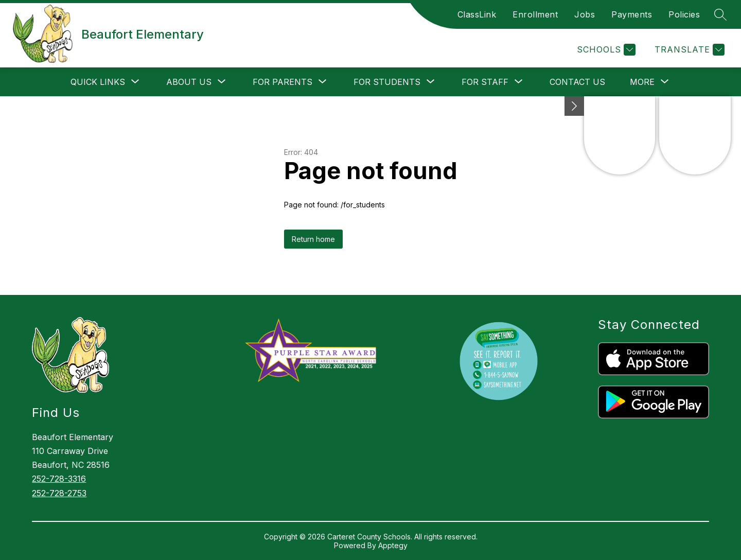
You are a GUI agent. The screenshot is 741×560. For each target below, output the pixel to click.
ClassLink (477, 14)
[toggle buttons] (574, 106)
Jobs (585, 14)
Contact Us (577, 82)
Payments (632, 14)
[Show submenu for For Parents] (283, 82)
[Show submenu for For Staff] (485, 82)
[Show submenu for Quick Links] (98, 82)
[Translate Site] (688, 50)
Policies (684, 14)
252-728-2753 (59, 493)
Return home (313, 239)
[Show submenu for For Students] (387, 82)
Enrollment (535, 14)
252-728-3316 (59, 479)
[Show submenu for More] (642, 82)
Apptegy (393, 545)
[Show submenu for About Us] (189, 82)
